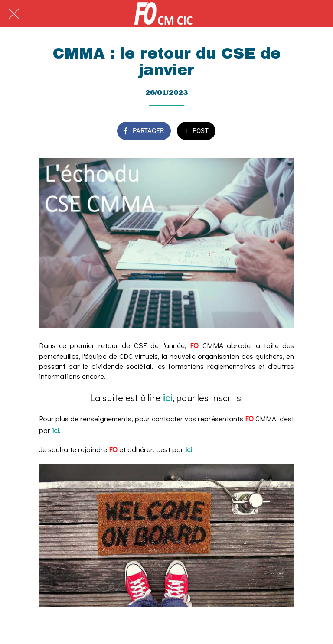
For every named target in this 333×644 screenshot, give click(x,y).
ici (168, 398)
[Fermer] (14, 14)
